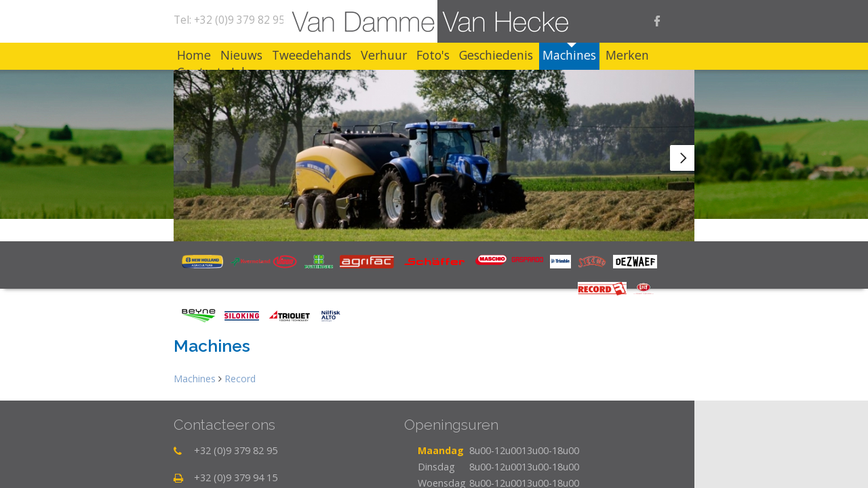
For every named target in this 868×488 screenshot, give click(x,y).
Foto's (494, 55)
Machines (657, 55)
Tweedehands (346, 55)
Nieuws (262, 55)
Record (240, 433)
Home (201, 55)
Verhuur (431, 55)
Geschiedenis (571, 55)
